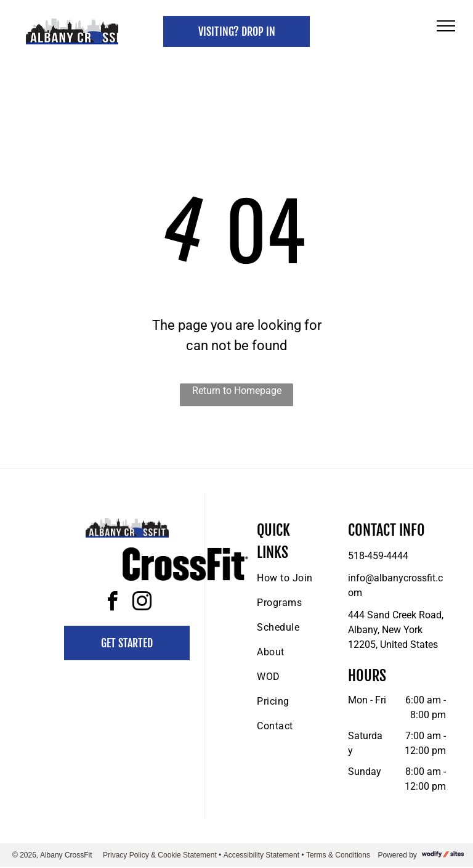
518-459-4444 (378, 556)
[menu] (446, 26)
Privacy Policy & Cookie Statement (160, 855)
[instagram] (142, 603)
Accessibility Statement (261, 855)
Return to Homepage (237, 391)
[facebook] (112, 603)
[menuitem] (301, 578)
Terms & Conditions (338, 855)
